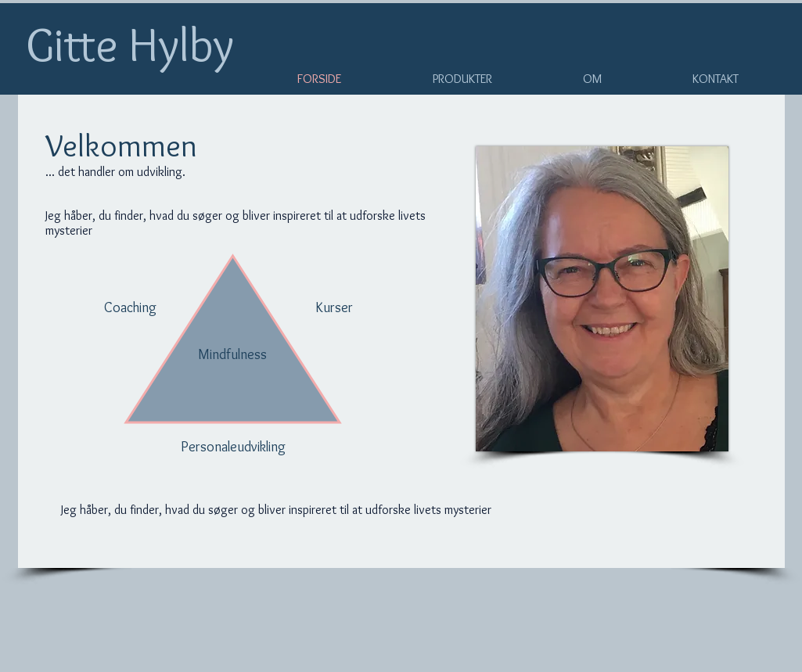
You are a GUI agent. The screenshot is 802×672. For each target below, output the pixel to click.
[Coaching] (131, 308)
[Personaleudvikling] (234, 447)
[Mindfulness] (232, 355)
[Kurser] (334, 308)
